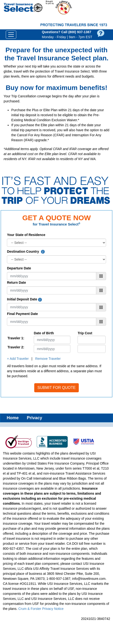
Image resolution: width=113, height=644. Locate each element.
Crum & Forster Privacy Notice (41, 609)
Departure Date (19, 268)
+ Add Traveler (18, 359)
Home (13, 418)
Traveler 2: (16, 347)
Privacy (34, 418)
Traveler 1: (16, 338)
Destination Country (26, 251)
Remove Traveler (48, 359)
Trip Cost (85, 333)
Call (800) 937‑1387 (76, 32)
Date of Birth (44, 333)
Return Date (16, 283)
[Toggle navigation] (11, 35)
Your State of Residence (26, 235)
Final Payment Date (22, 314)
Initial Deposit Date (24, 299)
